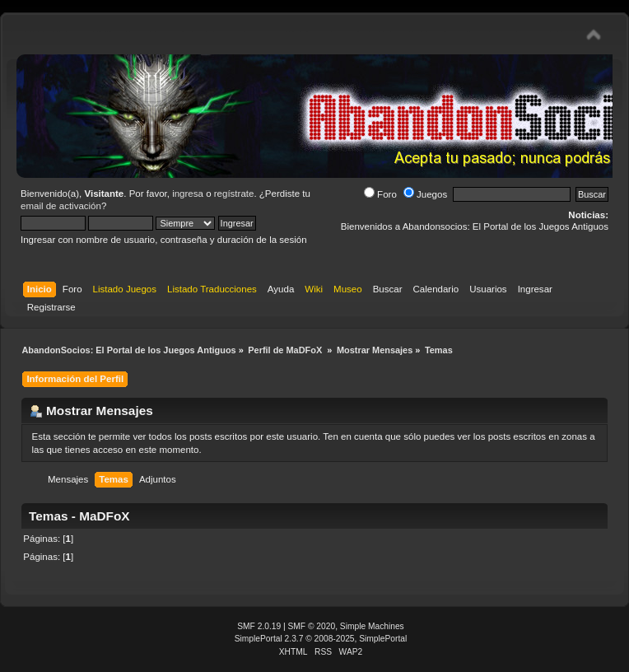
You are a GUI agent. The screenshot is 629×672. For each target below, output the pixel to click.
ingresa (188, 194)
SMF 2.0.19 (259, 626)
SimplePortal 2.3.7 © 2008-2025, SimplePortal (321, 639)
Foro (380, 194)
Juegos (425, 194)
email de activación (61, 206)
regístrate (234, 194)
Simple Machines (372, 626)
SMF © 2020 (312, 626)
